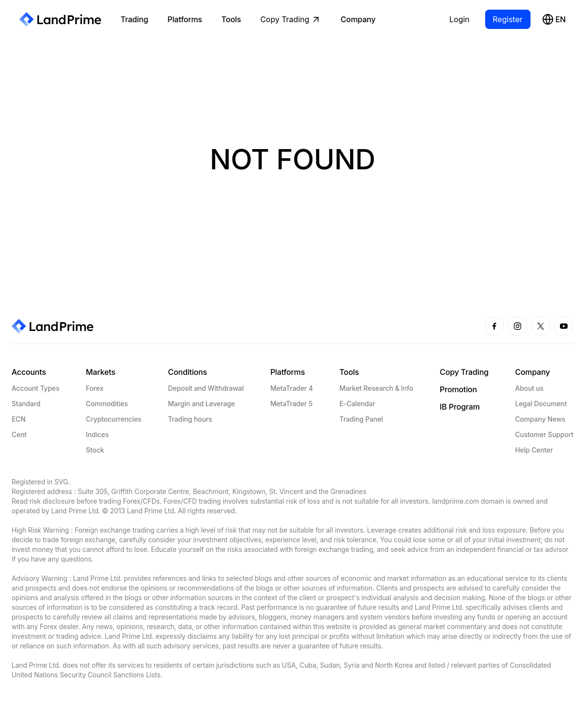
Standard (26, 404)
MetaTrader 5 (291, 404)
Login (460, 19)
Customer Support (544, 434)
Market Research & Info (376, 388)
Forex (95, 388)
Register (508, 19)
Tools (231, 19)
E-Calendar (357, 404)
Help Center (534, 450)
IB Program (460, 407)
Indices (97, 434)
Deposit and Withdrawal (206, 388)
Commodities (107, 404)
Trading (134, 19)
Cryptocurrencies (114, 419)
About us (529, 388)
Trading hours (190, 419)
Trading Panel (361, 419)
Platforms (185, 19)
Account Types (35, 388)
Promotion (458, 389)
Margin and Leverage (201, 404)
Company (358, 19)
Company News (540, 419)
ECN (19, 419)
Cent (19, 434)
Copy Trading (291, 19)
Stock (95, 450)
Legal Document (541, 404)
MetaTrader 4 (291, 388)
